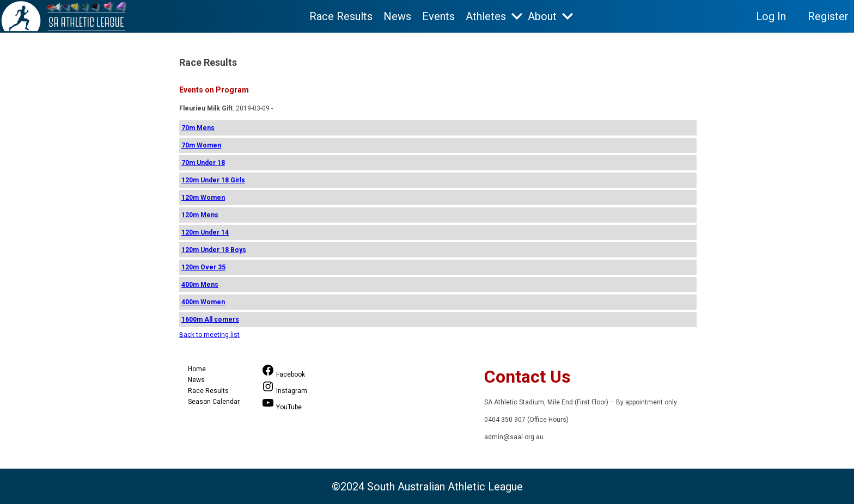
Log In (771, 16)
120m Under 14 (205, 232)
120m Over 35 (203, 267)
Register (828, 16)
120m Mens (200, 215)
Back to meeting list (209, 335)
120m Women (203, 198)
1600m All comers (210, 319)
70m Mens (198, 128)
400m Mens (200, 285)
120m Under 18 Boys (214, 250)
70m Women (201, 145)
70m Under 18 (203, 163)
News (397, 16)
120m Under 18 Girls (213, 180)
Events (438, 16)
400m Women (203, 302)
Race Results (341, 16)
